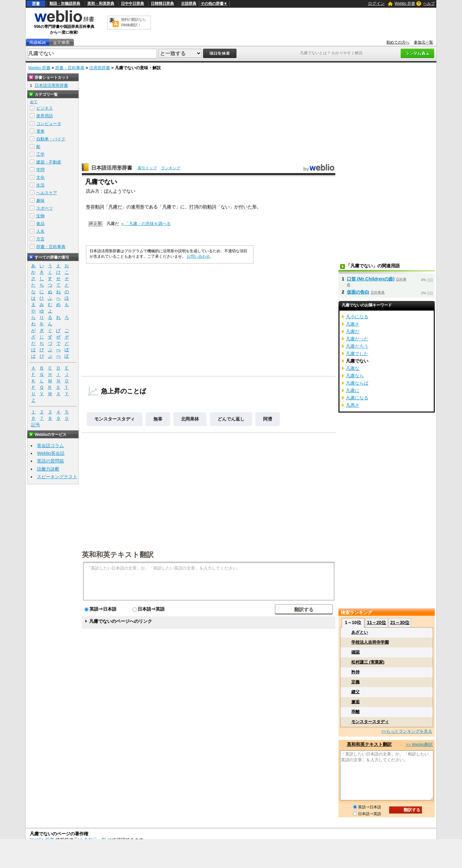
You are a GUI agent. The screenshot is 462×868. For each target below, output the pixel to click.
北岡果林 (190, 419)
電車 (40, 131)
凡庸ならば (357, 383)
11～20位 (376, 622)
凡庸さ (353, 324)
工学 (40, 154)
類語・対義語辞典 (65, 4)
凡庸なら (355, 376)
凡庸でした (357, 354)
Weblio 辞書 (405, 4)
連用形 (138, 207)
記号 (36, 425)
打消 (194, 207)
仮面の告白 (358, 292)
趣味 (40, 200)
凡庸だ (115, 207)
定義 (355, 682)
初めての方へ (398, 42)
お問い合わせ (198, 256)
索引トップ (147, 168)
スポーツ (45, 208)
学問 (40, 170)
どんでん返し (231, 419)
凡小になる (357, 317)
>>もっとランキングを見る (407, 731)
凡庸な (353, 368)
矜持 (355, 672)
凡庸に (353, 390)
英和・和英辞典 (101, 4)
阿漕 (268, 419)
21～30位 (400, 622)
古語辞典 (189, 4)
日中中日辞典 (133, 4)
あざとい (360, 632)
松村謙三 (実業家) (368, 662)
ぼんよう (113, 191)
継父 (355, 692)
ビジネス (45, 108)
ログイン (376, 3)
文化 (40, 177)
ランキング (171, 168)
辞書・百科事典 (70, 68)
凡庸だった (357, 339)
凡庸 (167, 207)
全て (34, 102)
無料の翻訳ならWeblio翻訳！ (133, 22)
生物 (40, 216)
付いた (245, 207)
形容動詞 (95, 207)
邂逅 (355, 702)
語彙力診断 (48, 469)
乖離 (355, 712)
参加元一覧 (424, 42)
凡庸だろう (357, 346)
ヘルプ (429, 4)
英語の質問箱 (50, 461)
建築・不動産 (49, 162)
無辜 (158, 419)
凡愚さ (353, 405)
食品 (40, 224)
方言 (40, 239)
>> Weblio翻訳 (419, 744)
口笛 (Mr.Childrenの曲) (371, 279)
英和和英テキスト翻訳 (118, 554)
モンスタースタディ (115, 419)
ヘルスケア (47, 193)
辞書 (36, 4)
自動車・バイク (51, 139)
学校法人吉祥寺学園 (370, 642)
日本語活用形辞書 (112, 168)
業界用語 (45, 116)
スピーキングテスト (57, 477)
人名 (40, 231)
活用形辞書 (100, 68)
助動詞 (210, 207)
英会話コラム (50, 446)
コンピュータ (49, 124)
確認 (355, 652)
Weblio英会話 (51, 453)
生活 (40, 185)
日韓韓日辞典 (162, 4)
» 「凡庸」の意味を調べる (146, 224)
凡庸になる (357, 398)
